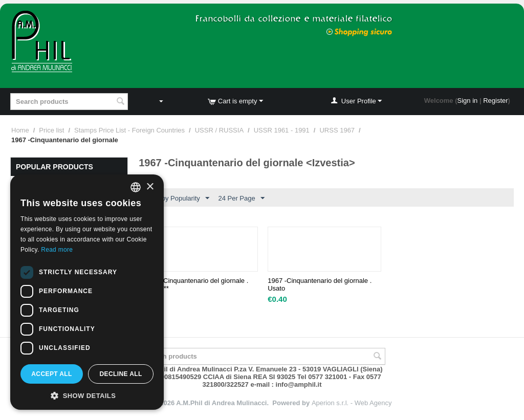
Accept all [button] (52, 374)
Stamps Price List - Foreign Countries (129, 130)
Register (495, 101)
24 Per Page (241, 198)
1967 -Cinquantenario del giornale (196, 284)
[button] (87, 395)
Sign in (468, 101)
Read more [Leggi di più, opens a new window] (57, 250)
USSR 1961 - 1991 (282, 130)
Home (20, 130)
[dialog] (87, 292)
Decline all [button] (121, 374)
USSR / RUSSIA (219, 130)
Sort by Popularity (178, 198)
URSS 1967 (337, 130)
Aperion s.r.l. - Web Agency (352, 403)
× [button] (150, 187)
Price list (51, 130)
